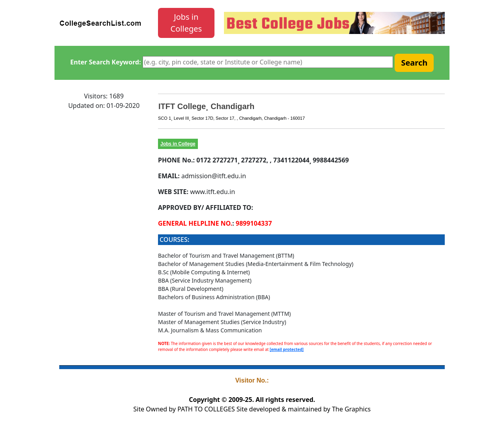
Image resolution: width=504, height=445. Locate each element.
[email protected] (287, 349)
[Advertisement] (104, 235)
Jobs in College (178, 144)
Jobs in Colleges (186, 23)
